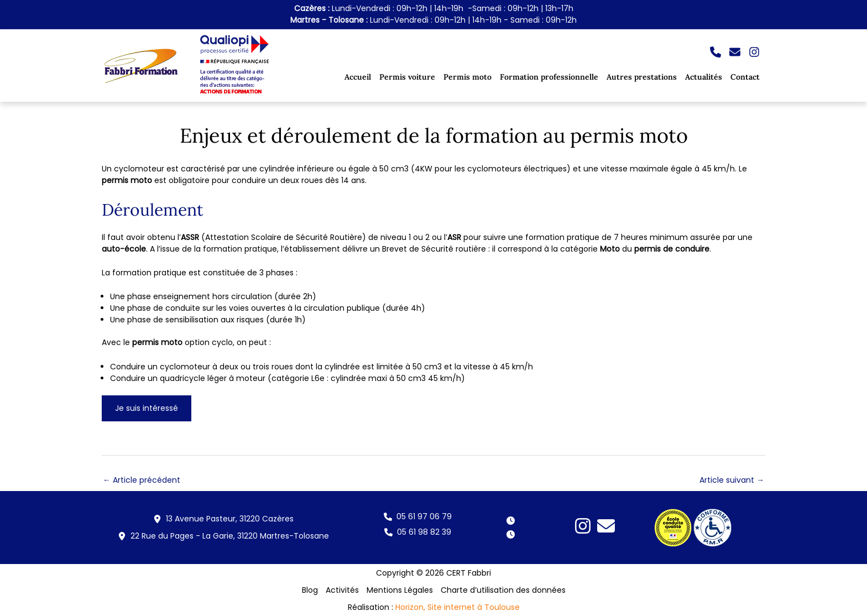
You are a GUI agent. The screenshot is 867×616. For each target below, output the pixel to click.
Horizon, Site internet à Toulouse (458, 607)
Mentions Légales (400, 590)
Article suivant (732, 480)
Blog (310, 590)
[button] (715, 52)
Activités (342, 590)
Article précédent (142, 480)
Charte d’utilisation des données (503, 590)
